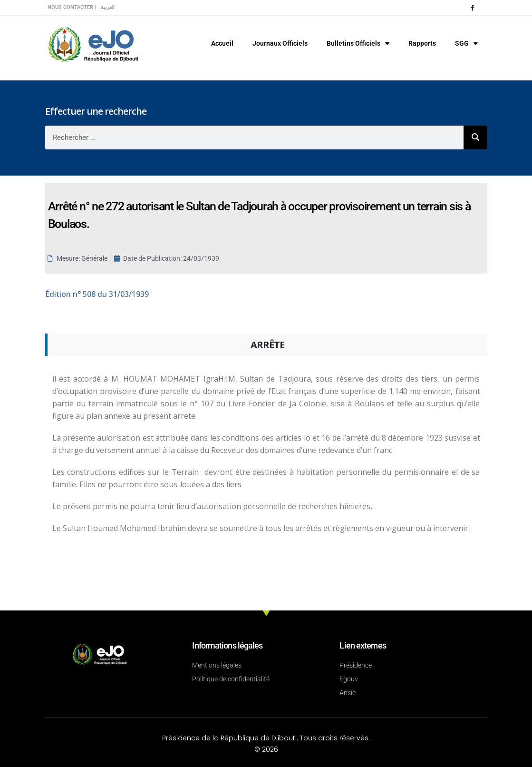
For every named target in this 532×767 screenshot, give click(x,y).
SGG (466, 43)
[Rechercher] (475, 138)
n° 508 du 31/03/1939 (97, 294)
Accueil (222, 43)
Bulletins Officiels (358, 43)
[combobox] (254, 138)
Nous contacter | (72, 7)
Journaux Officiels (280, 43)
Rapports (422, 43)
